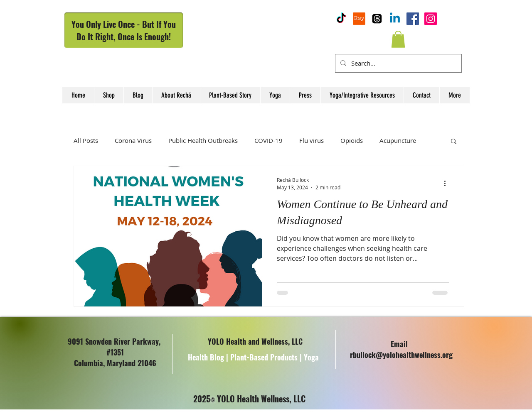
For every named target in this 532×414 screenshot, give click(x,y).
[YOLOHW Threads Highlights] (377, 19)
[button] (398, 39)
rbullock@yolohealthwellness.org (401, 355)
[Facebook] (413, 19)
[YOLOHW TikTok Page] (341, 19)
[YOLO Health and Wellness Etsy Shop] (359, 19)
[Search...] (398, 63)
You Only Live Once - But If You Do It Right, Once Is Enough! (124, 30)
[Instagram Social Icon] (431, 19)
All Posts (86, 140)
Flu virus (312, 140)
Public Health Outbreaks (203, 140)
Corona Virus (133, 140)
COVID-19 (268, 140)
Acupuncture (398, 140)
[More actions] (448, 183)
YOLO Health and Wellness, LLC (255, 341)
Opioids (352, 140)
